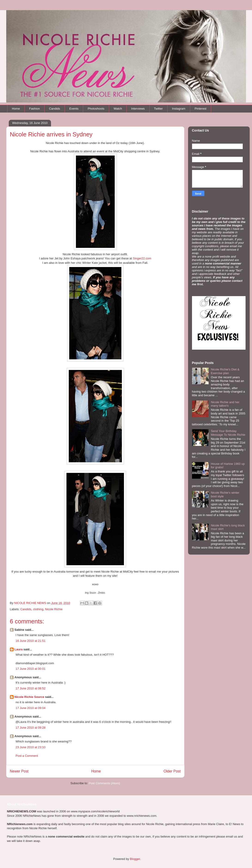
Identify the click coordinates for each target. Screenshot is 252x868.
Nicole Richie (54, 609)
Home (16, 109)
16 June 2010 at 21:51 (31, 641)
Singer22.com (142, 258)
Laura (19, 649)
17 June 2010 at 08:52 (31, 688)
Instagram (179, 109)
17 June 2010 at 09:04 (31, 708)
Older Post (172, 771)
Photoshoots (96, 109)
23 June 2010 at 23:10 (31, 747)
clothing (38, 609)
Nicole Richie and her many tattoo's (225, 404)
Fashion (34, 109)
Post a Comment (27, 756)
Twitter (158, 109)
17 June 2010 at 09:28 (31, 728)
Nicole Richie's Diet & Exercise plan (225, 371)
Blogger (135, 859)
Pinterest (200, 109)
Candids (54, 109)
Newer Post (19, 771)
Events (74, 109)
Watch (118, 109)
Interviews (138, 109)
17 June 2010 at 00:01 (31, 669)
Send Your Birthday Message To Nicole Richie (228, 433)
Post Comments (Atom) (104, 783)
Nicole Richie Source (29, 697)
